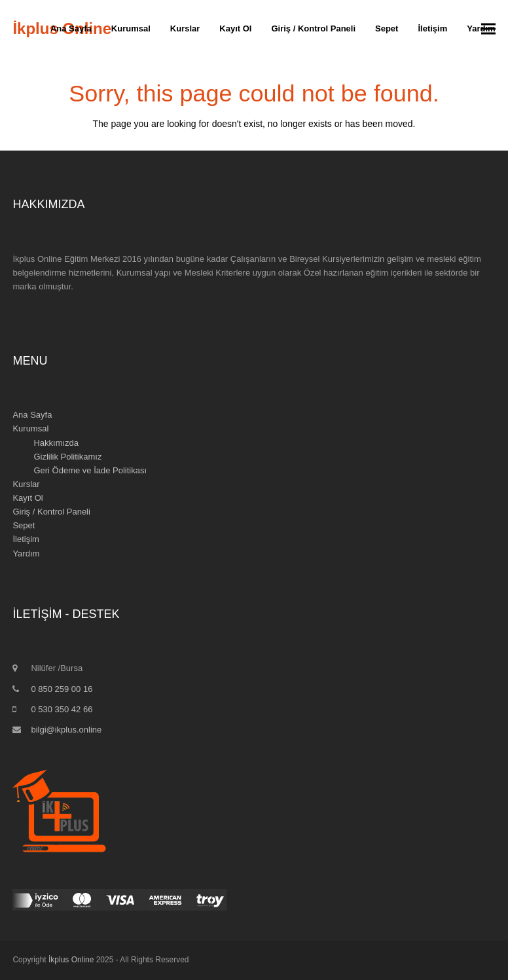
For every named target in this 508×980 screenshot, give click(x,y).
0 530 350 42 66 (62, 709)
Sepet (24, 525)
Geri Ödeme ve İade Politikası (90, 470)
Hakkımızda (56, 443)
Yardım (26, 554)
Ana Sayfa (32, 415)
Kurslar (26, 484)
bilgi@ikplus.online (66, 730)
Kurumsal (30, 428)
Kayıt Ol (27, 498)
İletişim (26, 539)
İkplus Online (71, 960)
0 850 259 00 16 (62, 689)
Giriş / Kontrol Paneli (51, 512)
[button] (488, 29)
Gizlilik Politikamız (67, 457)
